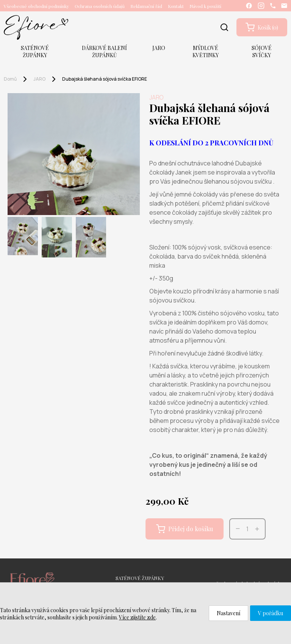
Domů (10, 79)
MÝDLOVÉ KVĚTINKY (206, 51)
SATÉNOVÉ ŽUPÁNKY (35, 51)
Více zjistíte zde (137, 617)
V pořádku (271, 613)
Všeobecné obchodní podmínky (36, 6)
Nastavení (228, 613)
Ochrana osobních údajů (100, 6)
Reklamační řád (146, 6)
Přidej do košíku (185, 529)
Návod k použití (205, 6)
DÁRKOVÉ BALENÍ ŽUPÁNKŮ (104, 51)
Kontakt (176, 6)
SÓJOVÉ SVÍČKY (262, 51)
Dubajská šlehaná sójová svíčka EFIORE (105, 79)
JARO (159, 48)
